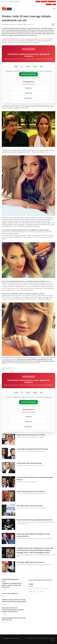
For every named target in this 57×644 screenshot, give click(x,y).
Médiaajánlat (46, 638)
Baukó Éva (32, 588)
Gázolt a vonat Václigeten (10, 593)
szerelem (38, 588)
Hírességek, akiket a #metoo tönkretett (30, 506)
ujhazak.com (28, 88)
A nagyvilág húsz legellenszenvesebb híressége (32, 449)
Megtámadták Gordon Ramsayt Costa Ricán (31, 435)
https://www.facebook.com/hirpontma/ (40, 580)
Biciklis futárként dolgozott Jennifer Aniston (31, 491)
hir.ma (7, 638)
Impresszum (31, 638)
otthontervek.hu (28, 98)
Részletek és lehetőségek (29, 74)
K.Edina (7, 24)
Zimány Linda (45, 588)
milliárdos (41, 592)
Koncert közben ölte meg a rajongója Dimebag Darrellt (34, 520)
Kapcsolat (52, 638)
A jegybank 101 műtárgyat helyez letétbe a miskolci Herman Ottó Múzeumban (12, 585)
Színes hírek (20, 24)
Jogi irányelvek (38, 638)
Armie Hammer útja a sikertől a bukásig (29, 463)
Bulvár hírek (14, 24)
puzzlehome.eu (28, 93)
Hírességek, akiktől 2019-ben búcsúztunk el (31, 562)
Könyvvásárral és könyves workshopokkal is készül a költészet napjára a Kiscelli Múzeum (13, 610)
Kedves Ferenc (33, 592)
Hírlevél (53, 640)
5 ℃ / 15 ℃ (4, 1)
